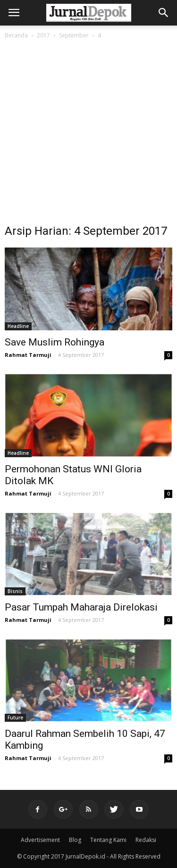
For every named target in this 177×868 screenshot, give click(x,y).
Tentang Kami (108, 840)
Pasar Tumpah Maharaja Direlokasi (81, 607)
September (74, 35)
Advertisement (40, 840)
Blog (75, 840)
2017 (43, 35)
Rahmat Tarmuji (28, 355)
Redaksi (146, 840)
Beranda (16, 35)
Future (15, 717)
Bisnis (15, 591)
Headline (18, 326)
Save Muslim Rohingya (55, 342)
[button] (164, 13)
